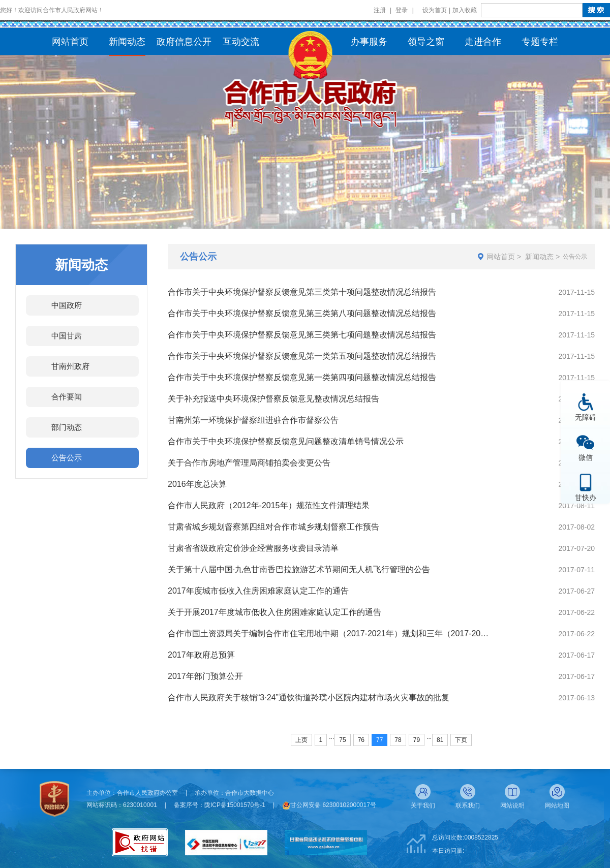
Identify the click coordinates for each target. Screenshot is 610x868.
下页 (461, 740)
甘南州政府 (70, 366)
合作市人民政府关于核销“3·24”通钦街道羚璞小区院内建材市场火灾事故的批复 (309, 697)
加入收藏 (465, 10)
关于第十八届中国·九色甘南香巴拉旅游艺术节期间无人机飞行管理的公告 (299, 569)
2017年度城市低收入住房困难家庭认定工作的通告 (258, 591)
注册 (380, 10)
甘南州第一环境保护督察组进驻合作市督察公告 (253, 420)
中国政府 (67, 305)
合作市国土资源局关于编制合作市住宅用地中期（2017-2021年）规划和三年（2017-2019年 (330, 633)
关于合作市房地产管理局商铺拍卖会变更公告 (249, 463)
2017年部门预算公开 (205, 676)
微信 (586, 457)
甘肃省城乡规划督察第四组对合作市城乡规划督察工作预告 (273, 527)
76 (361, 740)
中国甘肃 (67, 336)
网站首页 (501, 257)
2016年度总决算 (197, 484)
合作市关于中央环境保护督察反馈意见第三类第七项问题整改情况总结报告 (302, 335)
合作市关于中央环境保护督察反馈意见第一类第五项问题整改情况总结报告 (302, 356)
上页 (301, 740)
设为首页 (435, 10)
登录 (402, 10)
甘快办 (586, 497)
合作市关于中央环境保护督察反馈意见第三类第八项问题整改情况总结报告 (302, 313)
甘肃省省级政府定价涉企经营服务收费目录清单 (253, 548)
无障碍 (586, 417)
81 (440, 740)
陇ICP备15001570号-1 (235, 805)
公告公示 (67, 458)
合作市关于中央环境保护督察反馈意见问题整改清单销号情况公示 (286, 441)
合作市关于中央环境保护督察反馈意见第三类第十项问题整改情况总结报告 (302, 292)
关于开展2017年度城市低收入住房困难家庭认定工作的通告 (274, 612)
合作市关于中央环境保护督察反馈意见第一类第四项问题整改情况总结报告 (302, 377)
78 (398, 740)
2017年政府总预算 (201, 655)
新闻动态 (539, 257)
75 (342, 740)
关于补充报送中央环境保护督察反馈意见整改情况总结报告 (273, 399)
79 (417, 740)
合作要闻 (67, 397)
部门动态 (67, 427)
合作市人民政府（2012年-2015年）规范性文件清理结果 (269, 505)
